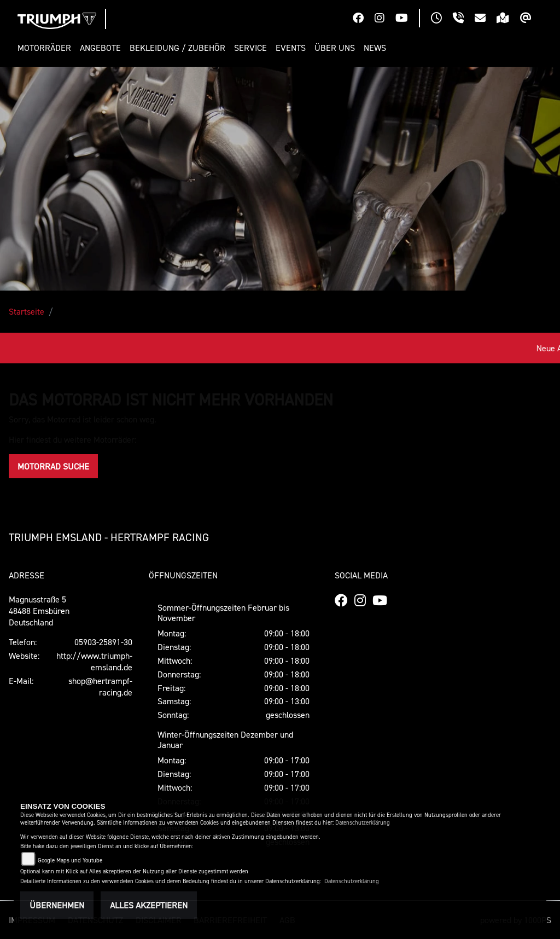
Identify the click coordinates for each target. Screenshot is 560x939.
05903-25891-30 (103, 642)
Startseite (27, 311)
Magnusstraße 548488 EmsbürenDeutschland (39, 611)
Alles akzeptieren (149, 905)
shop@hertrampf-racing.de (100, 686)
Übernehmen (57, 905)
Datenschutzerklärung (363, 823)
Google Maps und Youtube (70, 860)
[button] (46, 48)
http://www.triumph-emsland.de (94, 661)
